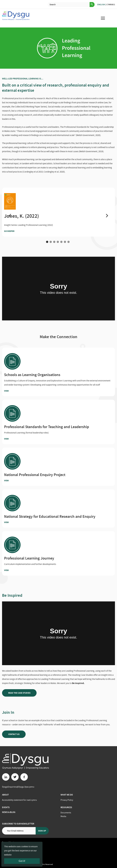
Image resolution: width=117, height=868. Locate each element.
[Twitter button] (15, 777)
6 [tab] (65, 242)
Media (63, 816)
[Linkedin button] (6, 777)
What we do (67, 795)
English (101, 5)
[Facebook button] (24, 777)
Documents (66, 813)
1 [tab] (47, 242)
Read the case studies (19, 693)
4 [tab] (58, 242)
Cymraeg (111, 5)
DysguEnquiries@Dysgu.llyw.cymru (18, 787)
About (5, 795)
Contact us (14, 734)
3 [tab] (54, 242)
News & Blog (9, 812)
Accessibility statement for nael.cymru (19, 800)
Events (6, 807)
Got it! (22, 861)
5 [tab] (61, 242)
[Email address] (19, 831)
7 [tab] (69, 242)
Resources (66, 807)
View (12, 391)
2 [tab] (51, 242)
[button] (10, 215)
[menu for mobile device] (103, 18)
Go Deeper (15, 231)
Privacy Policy (67, 800)
